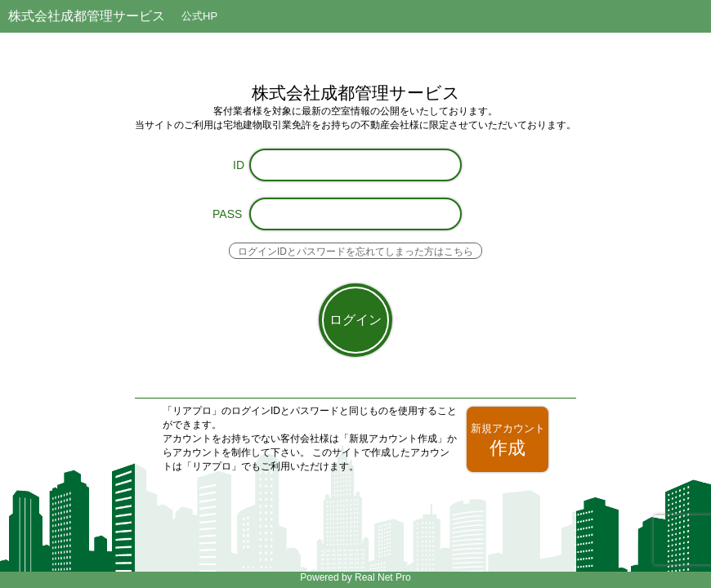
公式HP (199, 16)
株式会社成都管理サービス (87, 16)
